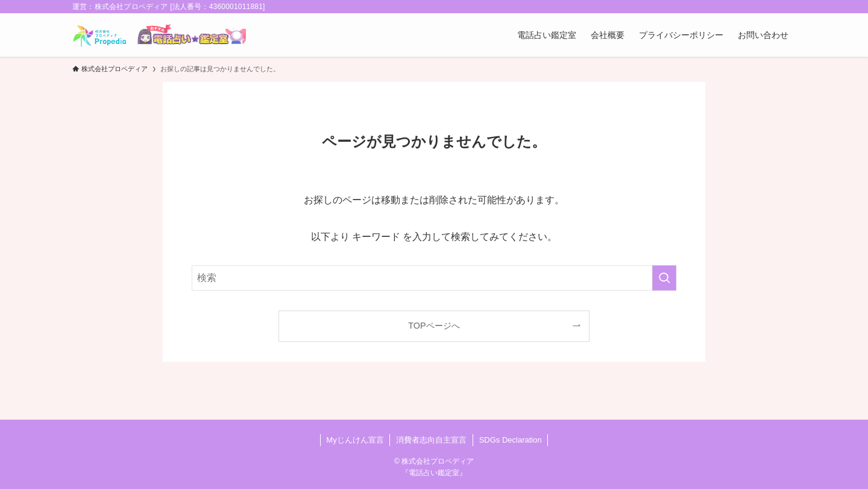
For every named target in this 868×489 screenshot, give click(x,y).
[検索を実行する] (664, 278)
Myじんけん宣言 (355, 440)
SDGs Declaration (511, 440)
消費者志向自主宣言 (431, 440)
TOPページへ (434, 326)
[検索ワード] (434, 278)
